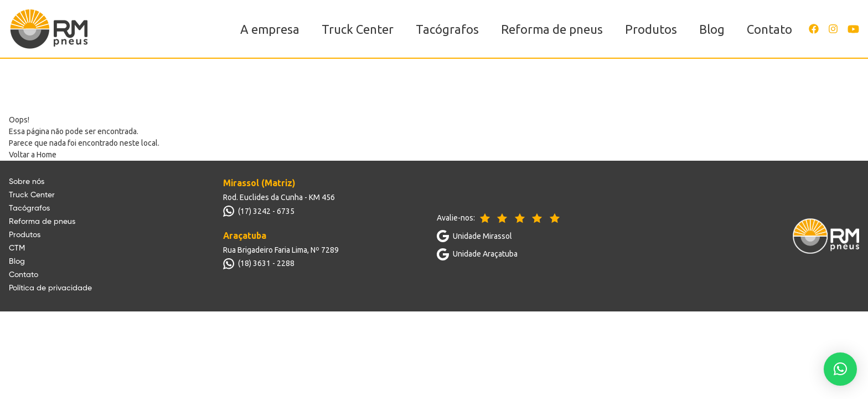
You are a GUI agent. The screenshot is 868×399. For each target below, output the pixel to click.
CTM (17, 248)
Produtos (651, 29)
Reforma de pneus (552, 29)
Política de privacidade (50, 288)
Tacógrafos (447, 29)
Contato (769, 29)
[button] (840, 369)
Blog (712, 29)
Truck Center (358, 29)
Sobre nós (27, 182)
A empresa (270, 29)
